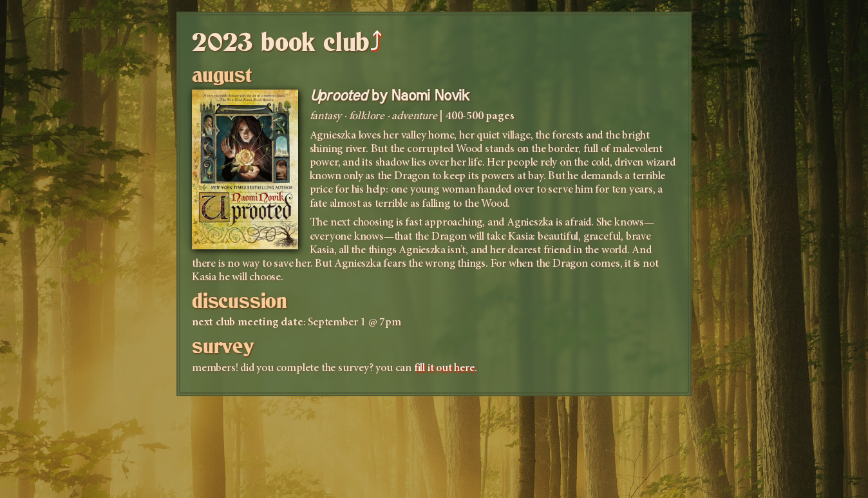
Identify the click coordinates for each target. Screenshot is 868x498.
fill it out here (444, 369)
